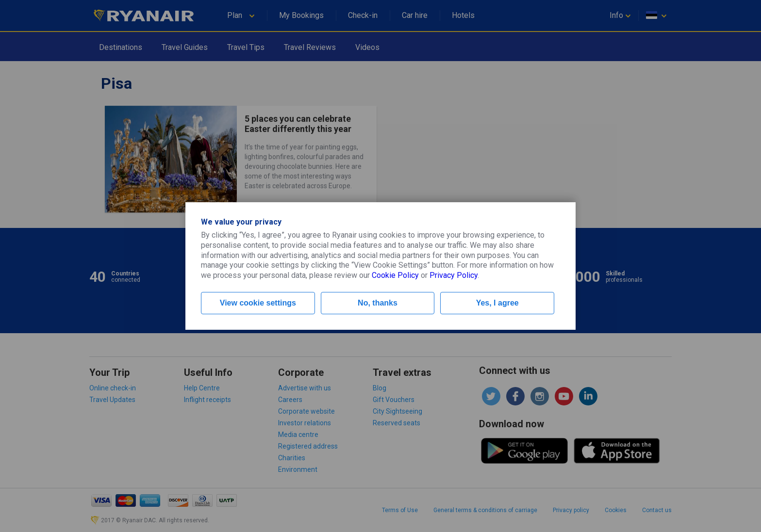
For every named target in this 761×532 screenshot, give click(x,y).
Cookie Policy (395, 275)
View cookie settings (258, 303)
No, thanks (378, 303)
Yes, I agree (497, 303)
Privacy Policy (454, 275)
